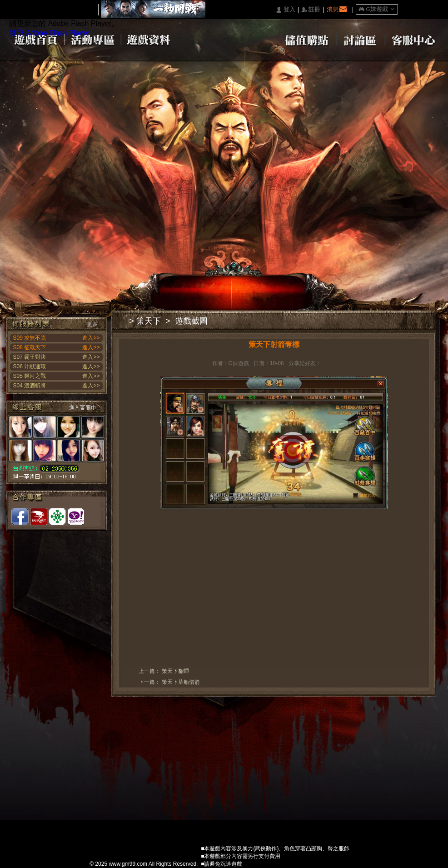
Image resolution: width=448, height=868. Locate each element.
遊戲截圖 (191, 321)
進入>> (91, 338)
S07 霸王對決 (30, 357)
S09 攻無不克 (30, 338)
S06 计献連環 (30, 366)
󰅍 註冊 (311, 10)
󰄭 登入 (285, 10)
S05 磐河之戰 (30, 376)
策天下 (149, 321)
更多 (92, 324)
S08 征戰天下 (30, 347)
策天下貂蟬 (175, 671)
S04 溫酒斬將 (30, 386)
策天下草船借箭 (181, 682)
